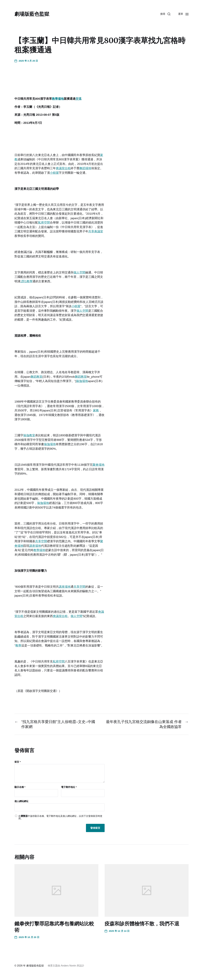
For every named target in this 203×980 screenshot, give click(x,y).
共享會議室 (96, 231)
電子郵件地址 (69, 787)
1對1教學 (26, 281)
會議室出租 (63, 168)
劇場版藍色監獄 (32, 14)
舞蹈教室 (37, 377)
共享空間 (41, 541)
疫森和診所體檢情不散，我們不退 (142, 924)
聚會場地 (99, 465)
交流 (78, 99)
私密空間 (44, 223)
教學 (18, 645)
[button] (165, 14)
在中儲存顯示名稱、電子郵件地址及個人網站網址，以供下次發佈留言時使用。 (60, 817)
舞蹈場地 (85, 168)
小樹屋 (54, 173)
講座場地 (35, 546)
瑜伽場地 (82, 381)
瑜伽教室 (29, 435)
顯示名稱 (20, 787)
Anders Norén (68, 966)
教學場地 (58, 99)
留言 (18, 762)
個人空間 (79, 272)
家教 (96, 410)
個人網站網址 (21, 801)
